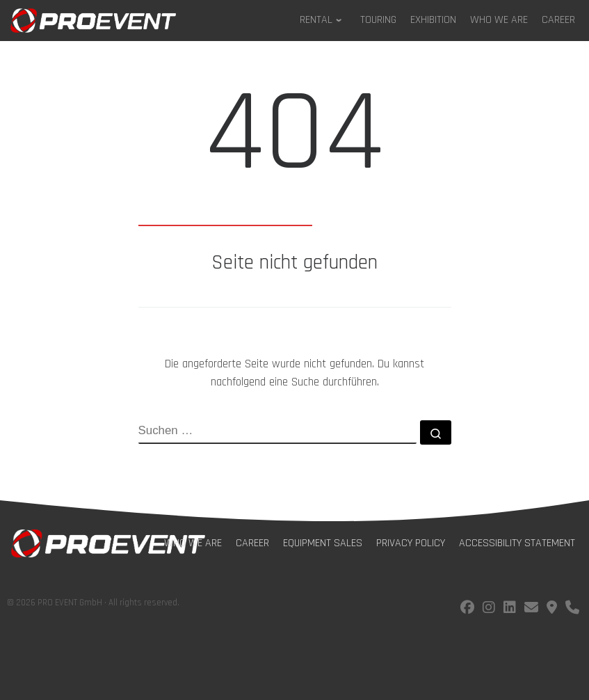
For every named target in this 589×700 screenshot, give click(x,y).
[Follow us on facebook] (467, 609)
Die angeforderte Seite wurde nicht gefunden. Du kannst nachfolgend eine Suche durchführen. (294, 373)
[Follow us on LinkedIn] (510, 609)
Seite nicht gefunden (294, 263)
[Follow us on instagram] (489, 609)
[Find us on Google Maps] (552, 609)
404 (294, 134)
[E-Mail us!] (531, 609)
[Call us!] (572, 609)
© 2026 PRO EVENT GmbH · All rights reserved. (93, 603)
